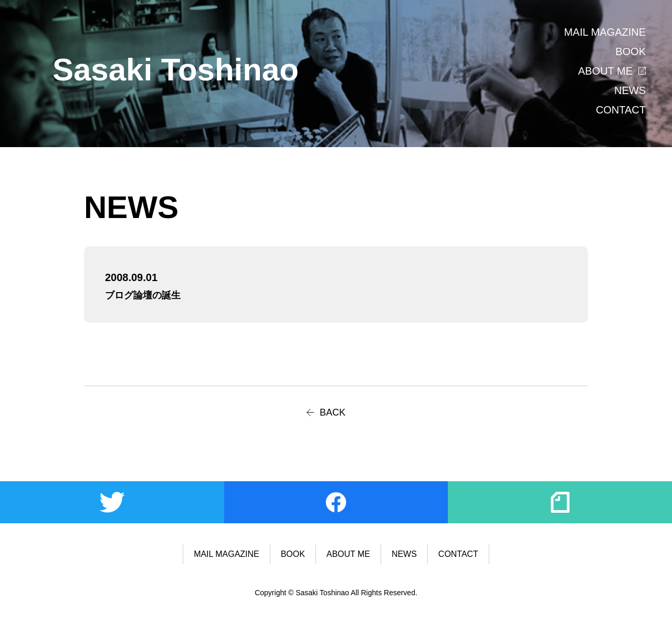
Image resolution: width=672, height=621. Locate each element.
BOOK (631, 51)
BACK (333, 412)
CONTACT (621, 110)
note (560, 502)
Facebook (336, 502)
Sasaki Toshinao (176, 70)
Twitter (112, 502)
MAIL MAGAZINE (605, 32)
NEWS (630, 90)
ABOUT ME (605, 71)
